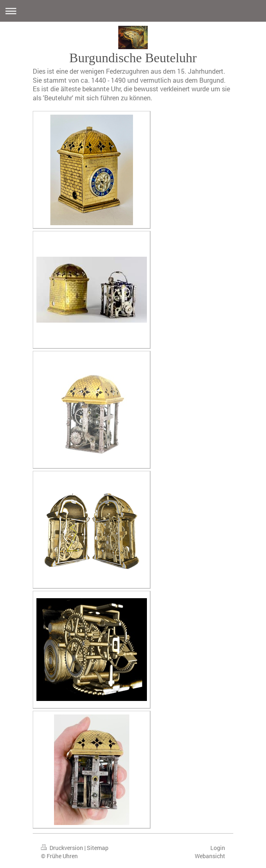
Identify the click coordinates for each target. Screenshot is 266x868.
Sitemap (98, 848)
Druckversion (63, 848)
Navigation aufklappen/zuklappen (133, 11)
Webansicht (210, 856)
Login (218, 848)
